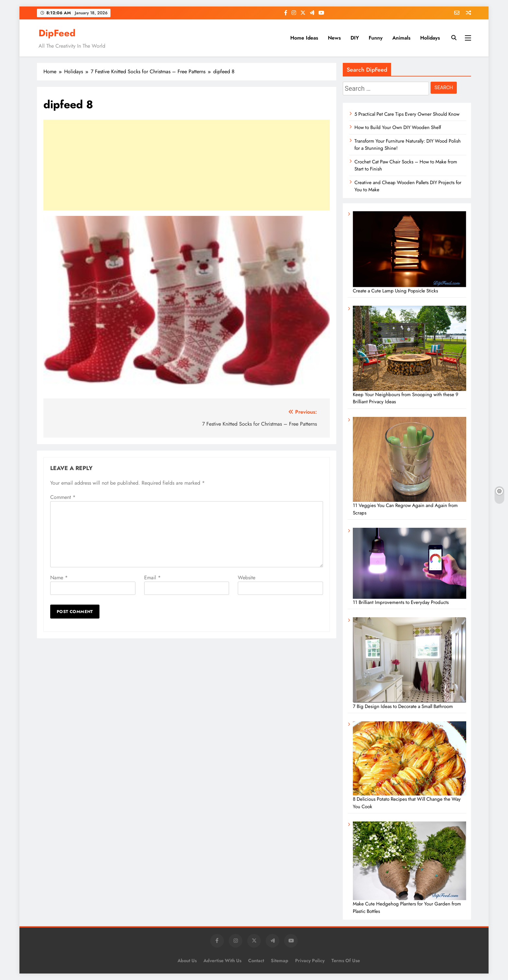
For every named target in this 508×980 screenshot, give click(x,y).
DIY (355, 38)
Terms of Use (346, 961)
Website (247, 578)
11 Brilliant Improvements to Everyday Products (401, 602)
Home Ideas (304, 38)
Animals (401, 38)
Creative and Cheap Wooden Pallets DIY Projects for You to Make (408, 186)
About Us (187, 961)
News (334, 38)
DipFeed (57, 33)
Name (59, 578)
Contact (256, 961)
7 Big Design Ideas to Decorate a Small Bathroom (403, 706)
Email (152, 578)
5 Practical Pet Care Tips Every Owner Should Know (407, 114)
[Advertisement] (187, 165)
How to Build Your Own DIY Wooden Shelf (398, 127)
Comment (63, 497)
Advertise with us (222, 961)
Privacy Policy (310, 961)
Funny (376, 38)
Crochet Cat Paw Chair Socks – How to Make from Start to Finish (406, 165)
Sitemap (280, 961)
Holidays (430, 38)
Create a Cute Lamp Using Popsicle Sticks (395, 291)
